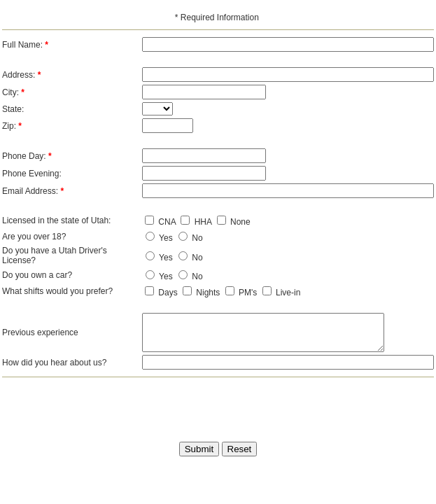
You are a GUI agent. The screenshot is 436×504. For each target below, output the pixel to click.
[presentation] (195, 406)
